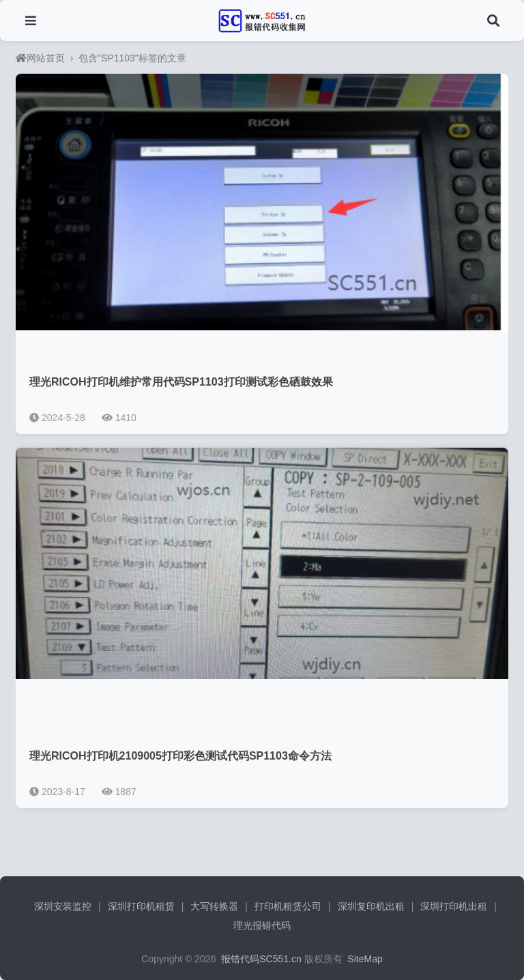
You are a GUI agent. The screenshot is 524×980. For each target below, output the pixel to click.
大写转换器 (214, 906)
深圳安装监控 (63, 906)
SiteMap (365, 959)
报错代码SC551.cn (260, 959)
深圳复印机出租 (371, 906)
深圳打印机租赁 (141, 906)
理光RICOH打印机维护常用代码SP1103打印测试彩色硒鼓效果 (181, 382)
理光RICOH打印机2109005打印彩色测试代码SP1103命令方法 (180, 756)
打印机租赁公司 (288, 906)
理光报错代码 (262, 925)
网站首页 (40, 58)
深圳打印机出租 (454, 906)
